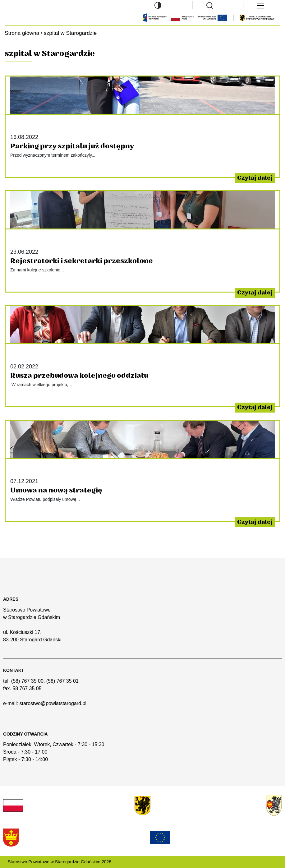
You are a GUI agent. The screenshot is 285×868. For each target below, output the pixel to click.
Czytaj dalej (255, 178)
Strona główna (22, 33)
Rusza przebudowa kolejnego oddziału (79, 376)
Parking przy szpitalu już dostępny (72, 146)
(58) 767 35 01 (62, 681)
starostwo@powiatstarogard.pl (53, 703)
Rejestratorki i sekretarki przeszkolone (82, 261)
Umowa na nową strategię (56, 490)
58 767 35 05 (27, 688)
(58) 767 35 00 (27, 681)
